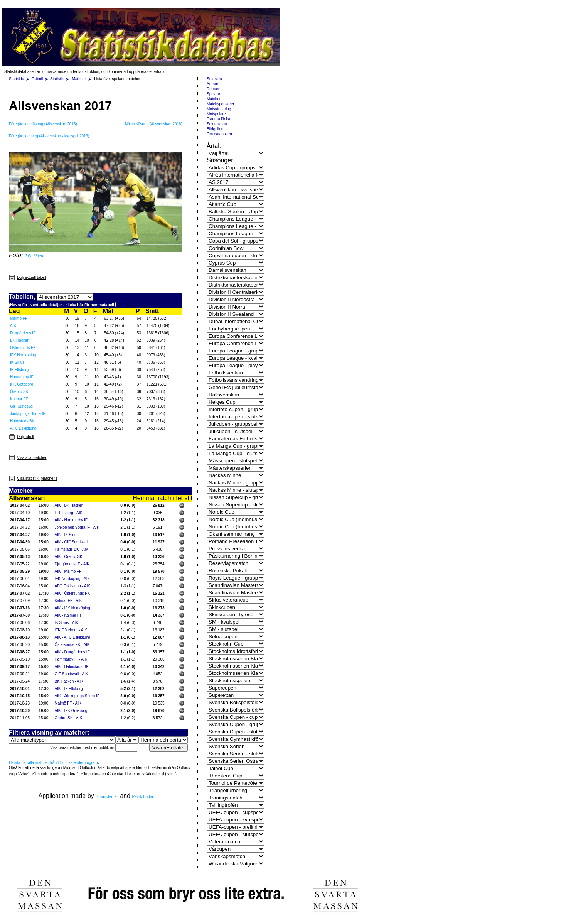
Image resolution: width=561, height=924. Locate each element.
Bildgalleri (215, 129)
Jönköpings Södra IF (28, 414)
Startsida (16, 79)
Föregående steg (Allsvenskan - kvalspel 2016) (49, 136)
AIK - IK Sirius (66, 535)
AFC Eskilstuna (23, 428)
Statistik (57, 79)
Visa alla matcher (28, 458)
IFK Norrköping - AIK (72, 579)
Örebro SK (19, 392)
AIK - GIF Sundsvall (71, 542)
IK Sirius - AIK (66, 623)
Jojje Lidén (34, 256)
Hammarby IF (22, 377)
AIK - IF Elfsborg (68, 689)
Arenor (212, 84)
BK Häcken (20, 340)
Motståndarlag (219, 109)
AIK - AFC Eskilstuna (72, 637)
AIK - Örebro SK (68, 557)
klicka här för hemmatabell (90, 305)
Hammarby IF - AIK (71, 659)
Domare (214, 89)
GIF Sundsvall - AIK (71, 674)
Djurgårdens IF (23, 333)
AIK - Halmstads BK (71, 667)
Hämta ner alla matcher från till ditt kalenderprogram (53, 763)
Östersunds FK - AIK (72, 645)
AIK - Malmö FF (68, 571)
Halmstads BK (22, 421)
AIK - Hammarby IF (71, 520)
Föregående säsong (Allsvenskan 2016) (43, 124)
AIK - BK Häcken (69, 505)
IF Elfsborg (19, 370)
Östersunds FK (23, 348)
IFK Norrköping (23, 355)
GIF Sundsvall (22, 406)
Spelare (213, 94)
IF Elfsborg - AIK (68, 513)
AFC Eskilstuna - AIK (72, 586)
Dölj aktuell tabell (28, 277)
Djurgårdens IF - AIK (72, 564)
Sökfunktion (217, 124)
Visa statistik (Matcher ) (33, 478)
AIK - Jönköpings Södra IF (77, 696)
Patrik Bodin (143, 797)
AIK (13, 326)
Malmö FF (19, 318)
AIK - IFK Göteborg (71, 711)
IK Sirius (17, 362)
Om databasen (219, 134)
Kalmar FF (19, 399)
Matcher (80, 79)
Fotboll (37, 79)
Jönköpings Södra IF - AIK (77, 527)
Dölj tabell (21, 437)
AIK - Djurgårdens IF (72, 652)
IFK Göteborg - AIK (71, 630)
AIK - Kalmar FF (68, 615)
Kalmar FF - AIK (68, 601)
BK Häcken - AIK (69, 681)
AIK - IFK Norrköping (72, 608)
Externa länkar (219, 119)
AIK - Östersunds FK (72, 593)
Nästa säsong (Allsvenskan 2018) (154, 124)
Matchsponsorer (221, 104)
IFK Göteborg (22, 384)
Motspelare (216, 114)
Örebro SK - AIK (68, 718)
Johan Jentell (107, 797)
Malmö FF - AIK (68, 703)
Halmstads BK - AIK (71, 549)
